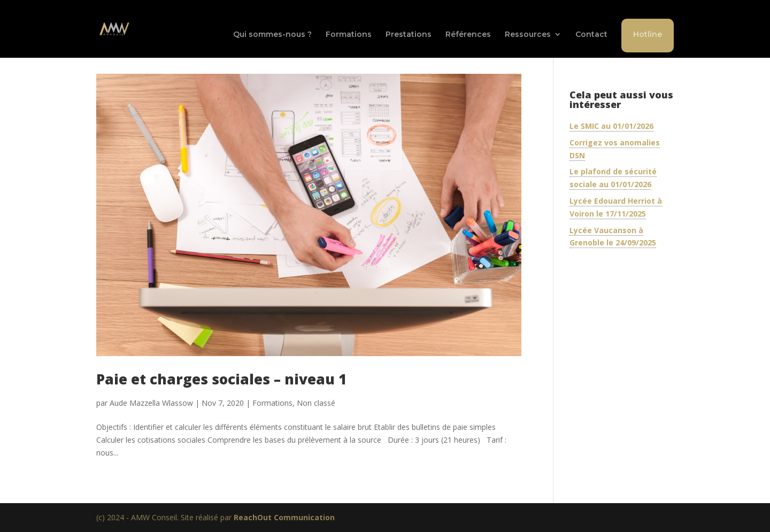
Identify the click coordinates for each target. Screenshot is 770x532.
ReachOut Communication (284, 517)
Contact (591, 35)
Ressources (528, 35)
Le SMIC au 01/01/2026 (611, 126)
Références (468, 35)
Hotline (648, 34)
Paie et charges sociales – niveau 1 (221, 379)
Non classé (316, 403)
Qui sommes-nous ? (272, 35)
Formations (349, 35)
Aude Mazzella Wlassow (151, 403)
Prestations (409, 35)
